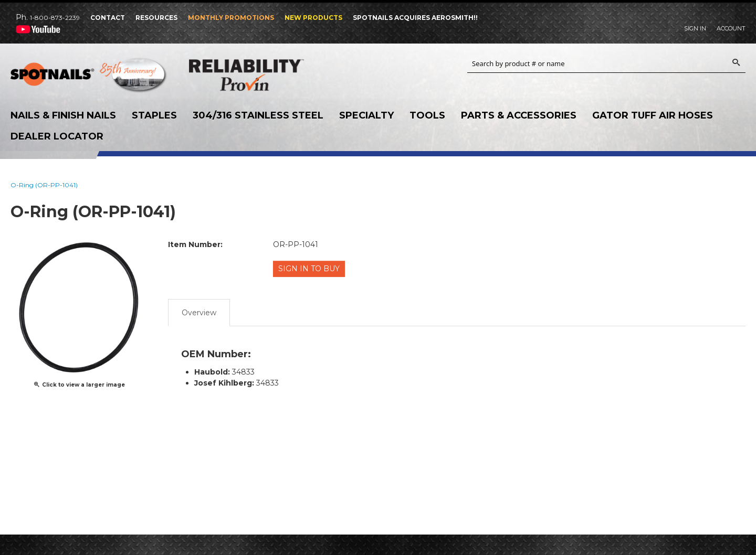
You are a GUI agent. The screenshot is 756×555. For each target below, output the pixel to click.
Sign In (695, 28)
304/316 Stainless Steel (258, 115)
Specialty (366, 115)
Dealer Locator (57, 136)
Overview (199, 311)
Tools (427, 115)
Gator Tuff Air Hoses (653, 115)
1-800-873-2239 (55, 18)
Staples (154, 115)
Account (731, 28)
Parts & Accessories (519, 115)
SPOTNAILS (89, 78)
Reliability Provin (268, 75)
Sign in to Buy (310, 269)
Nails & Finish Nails (63, 115)
